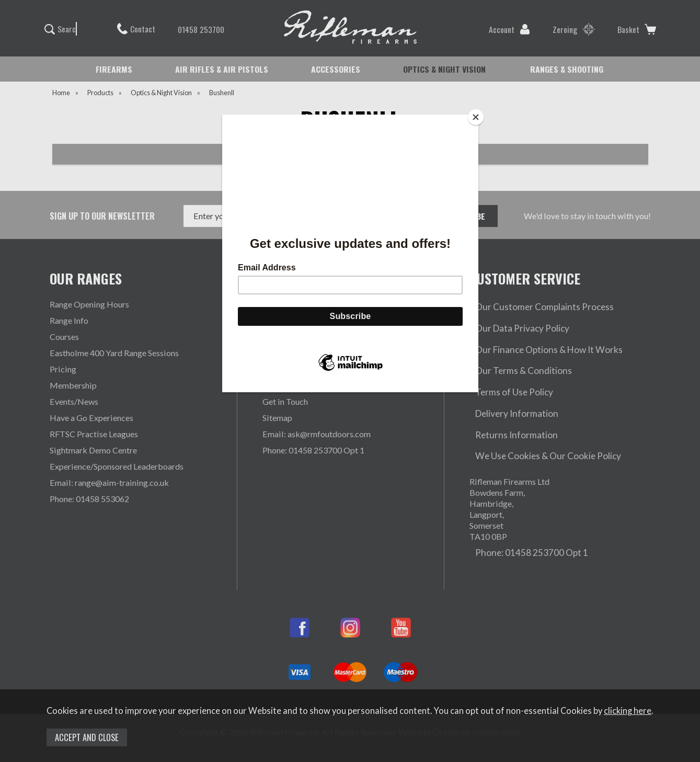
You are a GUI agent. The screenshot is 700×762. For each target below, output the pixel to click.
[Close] (476, 117)
